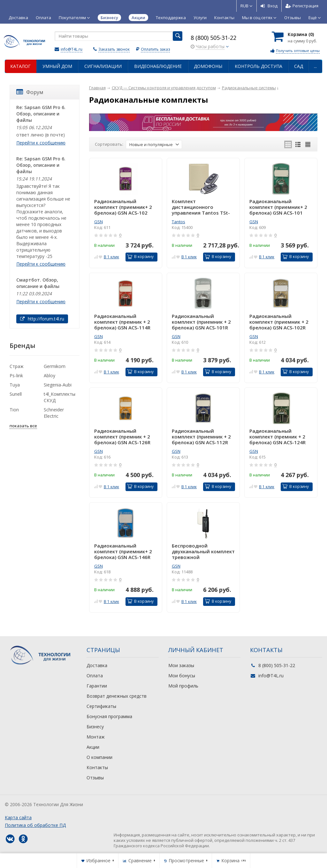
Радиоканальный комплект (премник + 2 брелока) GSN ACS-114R (122, 322)
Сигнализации (103, 66)
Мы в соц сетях (259, 18)
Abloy (49, 375)
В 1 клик (111, 257)
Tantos (179, 222)
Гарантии (97, 686)
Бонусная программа (109, 716)
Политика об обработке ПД (35, 825)
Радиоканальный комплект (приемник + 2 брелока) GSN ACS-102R (279, 322)
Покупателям (74, 18)
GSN (99, 222)
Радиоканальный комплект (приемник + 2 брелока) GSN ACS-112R (201, 437)
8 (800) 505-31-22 (213, 38)
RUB (247, 6)
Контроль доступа (259, 66)
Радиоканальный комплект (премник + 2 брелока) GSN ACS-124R (278, 437)
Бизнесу (95, 727)
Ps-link (16, 375)
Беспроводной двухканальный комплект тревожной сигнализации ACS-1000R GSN (203, 551)
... (315, 66)
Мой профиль (183, 686)
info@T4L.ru (72, 49)
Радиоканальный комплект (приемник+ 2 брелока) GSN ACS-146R (123, 551)
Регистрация (302, 6)
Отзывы (293, 18)
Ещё (315, 18)
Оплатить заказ (155, 49)
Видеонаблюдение (158, 66)
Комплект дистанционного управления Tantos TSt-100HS (201, 207)
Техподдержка (171, 18)
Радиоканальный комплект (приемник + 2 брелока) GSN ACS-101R (201, 322)
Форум (30, 92)
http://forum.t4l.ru (42, 319)
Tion (14, 410)
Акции (93, 747)
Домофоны (208, 66)
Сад (299, 66)
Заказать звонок (114, 49)
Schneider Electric (54, 413)
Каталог (20, 66)
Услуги (200, 18)
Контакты (224, 18)
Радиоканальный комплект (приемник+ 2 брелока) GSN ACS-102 (123, 207)
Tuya (15, 385)
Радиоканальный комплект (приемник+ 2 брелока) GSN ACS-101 (278, 207)
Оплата (43, 18)
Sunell (16, 394)
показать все (23, 426)
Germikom (55, 366)
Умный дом (57, 66)
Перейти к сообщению (41, 143)
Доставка (18, 18)
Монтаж (96, 737)
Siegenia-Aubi (58, 385)
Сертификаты (101, 706)
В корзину (140, 257)
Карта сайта (18, 817)
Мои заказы (181, 665)
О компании (99, 757)
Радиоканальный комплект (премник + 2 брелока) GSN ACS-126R (122, 437)
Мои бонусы (182, 676)
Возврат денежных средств (117, 696)
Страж (17, 366)
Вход (269, 6)
